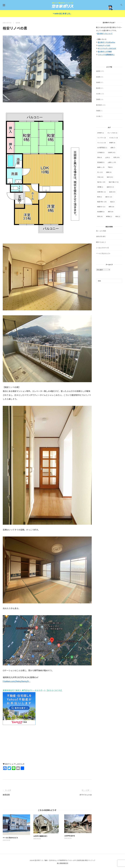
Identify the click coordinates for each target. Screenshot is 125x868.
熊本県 (98, 88)
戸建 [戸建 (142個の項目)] (100, 177)
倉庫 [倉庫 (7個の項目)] (113, 147)
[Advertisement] (47, 745)
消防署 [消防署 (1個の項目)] (100, 187)
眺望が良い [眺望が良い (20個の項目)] (102, 202)
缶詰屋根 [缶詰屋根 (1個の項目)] (101, 212)
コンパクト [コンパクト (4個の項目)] (102, 138)
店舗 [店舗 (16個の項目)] (109, 172)
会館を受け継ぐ (101, 236)
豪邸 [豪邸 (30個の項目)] (111, 212)
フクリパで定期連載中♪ (106, 55)
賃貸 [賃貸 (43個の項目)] (100, 216)
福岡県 (18, 23)
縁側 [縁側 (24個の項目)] (111, 207)
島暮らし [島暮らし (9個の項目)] (101, 167)
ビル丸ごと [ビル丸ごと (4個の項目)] (114, 138)
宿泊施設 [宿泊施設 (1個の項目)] (101, 162)
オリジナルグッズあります (107, 48)
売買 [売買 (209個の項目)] (116, 157)
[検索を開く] (121, 5)
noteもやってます (104, 45)
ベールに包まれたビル (103, 253)
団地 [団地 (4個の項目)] (100, 157)
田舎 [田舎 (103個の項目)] (112, 192)
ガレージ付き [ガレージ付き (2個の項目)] (112, 133)
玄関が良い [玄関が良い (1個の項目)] (102, 192)
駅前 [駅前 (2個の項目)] (118, 216)
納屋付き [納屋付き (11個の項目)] (101, 207)
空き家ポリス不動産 (105, 51)
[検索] (109, 281)
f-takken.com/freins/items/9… (17, 681)
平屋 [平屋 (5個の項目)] (110, 167)
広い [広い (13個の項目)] (100, 172)
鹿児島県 (99, 105)
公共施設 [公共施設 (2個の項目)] (101, 152)
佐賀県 (98, 77)
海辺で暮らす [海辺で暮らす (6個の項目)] (114, 182)
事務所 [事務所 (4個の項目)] (112, 143)
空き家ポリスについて (105, 33)
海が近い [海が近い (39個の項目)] (101, 182)
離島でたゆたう (101, 242)
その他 (98, 116)
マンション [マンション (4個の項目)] (102, 143)
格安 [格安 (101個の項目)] (110, 177)
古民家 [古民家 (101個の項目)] (112, 152)
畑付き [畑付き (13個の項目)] (109, 197)
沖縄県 (98, 111)
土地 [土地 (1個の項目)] (108, 157)
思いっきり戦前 (101, 231)
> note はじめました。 (62, 13)
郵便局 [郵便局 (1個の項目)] (109, 216)
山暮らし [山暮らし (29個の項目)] (112, 162)
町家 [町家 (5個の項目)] (100, 197)
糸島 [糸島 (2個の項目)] (112, 202)
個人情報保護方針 (63, 863)
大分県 (98, 94)
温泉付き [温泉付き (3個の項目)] (110, 187)
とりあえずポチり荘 (102, 248)
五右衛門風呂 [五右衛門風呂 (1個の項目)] (102, 147)
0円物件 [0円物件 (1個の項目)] (101, 133)
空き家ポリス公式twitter (107, 42)
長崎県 (98, 82)
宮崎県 (98, 99)
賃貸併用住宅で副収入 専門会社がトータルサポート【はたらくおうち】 (33, 690)
